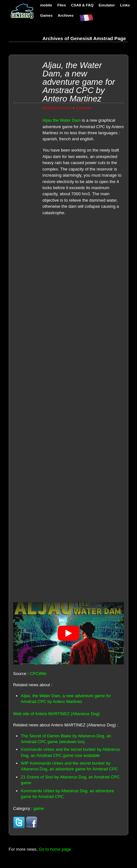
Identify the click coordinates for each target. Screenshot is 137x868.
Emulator (107, 5)
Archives (66, 15)
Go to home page (55, 849)
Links (125, 5)
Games (46, 15)
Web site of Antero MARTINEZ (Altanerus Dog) (56, 714)
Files (62, 5)
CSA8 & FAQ (82, 5)
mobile (46, 5)
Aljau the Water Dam (62, 120)
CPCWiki (38, 674)
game (39, 808)
